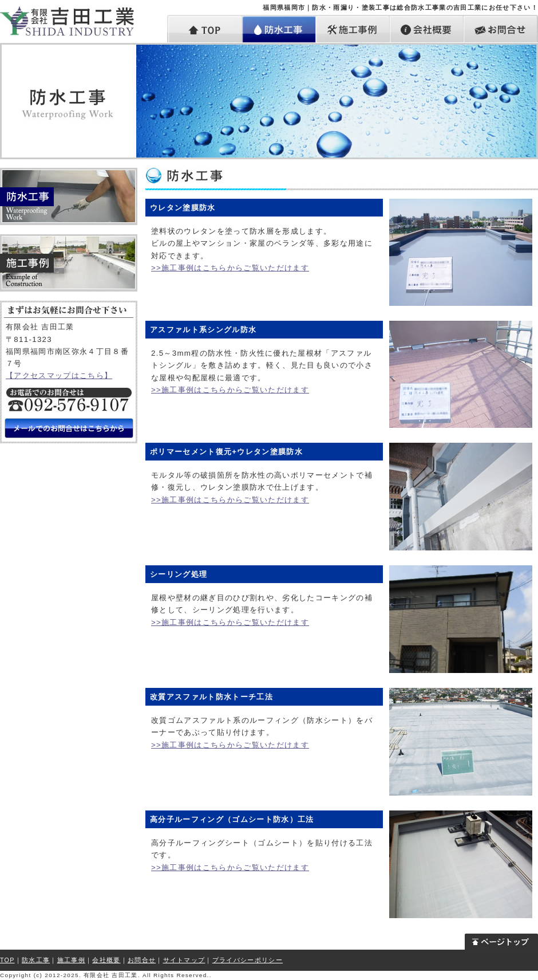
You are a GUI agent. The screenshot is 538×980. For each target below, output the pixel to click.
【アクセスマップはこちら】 (59, 375)
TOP (7, 960)
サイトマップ (184, 960)
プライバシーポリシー (248, 960)
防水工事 (279, 29)
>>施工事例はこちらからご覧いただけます (230, 268)
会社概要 (427, 29)
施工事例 (353, 29)
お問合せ (501, 29)
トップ (205, 29)
